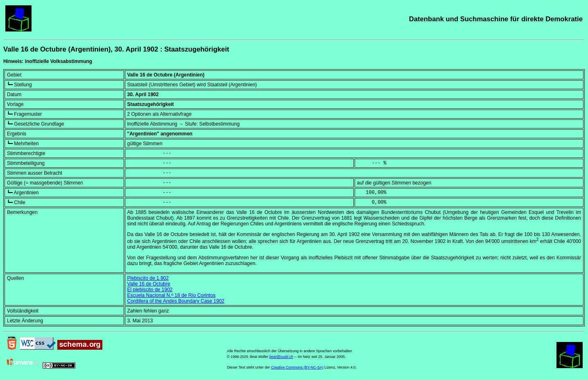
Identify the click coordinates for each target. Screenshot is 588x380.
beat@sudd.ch (281, 357)
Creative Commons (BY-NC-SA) (297, 367)
